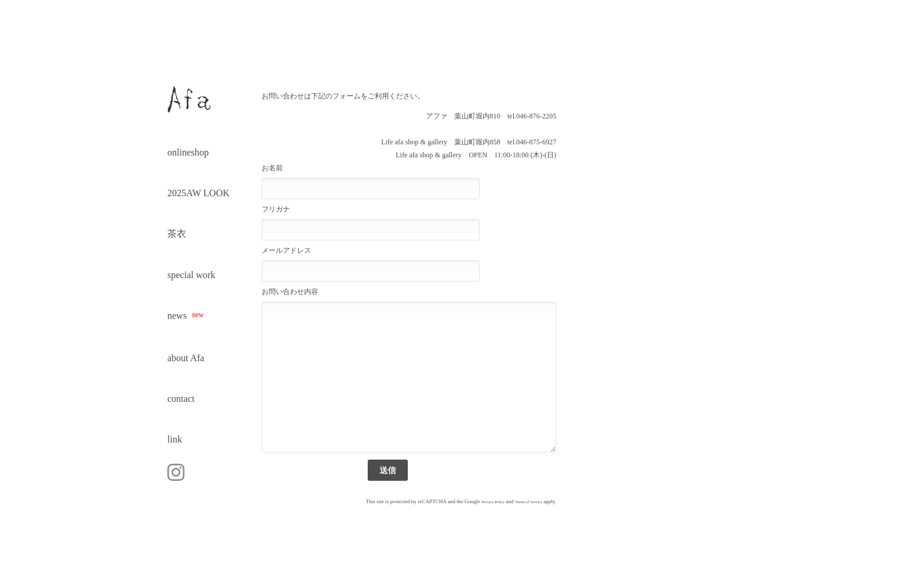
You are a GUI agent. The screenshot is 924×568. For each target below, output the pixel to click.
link (175, 439)
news (186, 316)
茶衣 (177, 234)
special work (191, 275)
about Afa (186, 358)
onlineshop (188, 152)
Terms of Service (529, 502)
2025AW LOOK (199, 193)
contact (181, 399)
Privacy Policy (493, 502)
